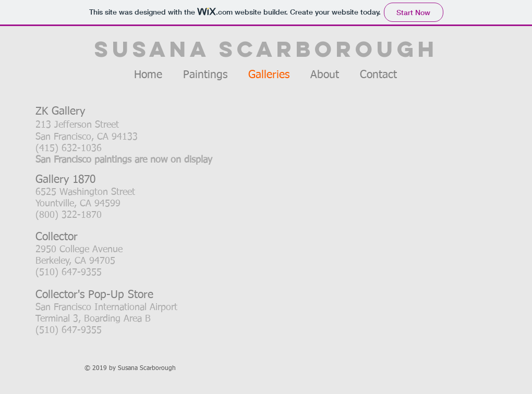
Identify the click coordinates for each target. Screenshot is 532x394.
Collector (57, 237)
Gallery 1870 (65, 180)
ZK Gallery (60, 112)
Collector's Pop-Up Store (94, 295)
